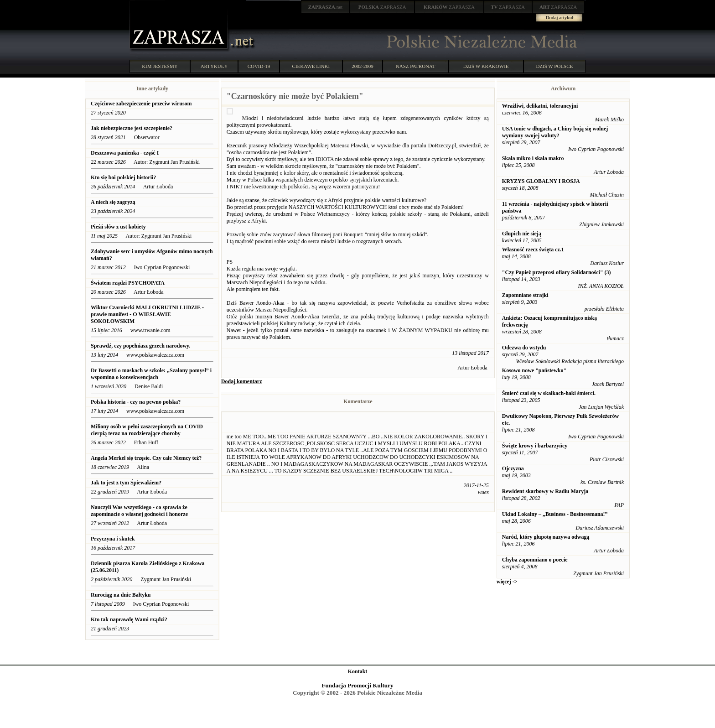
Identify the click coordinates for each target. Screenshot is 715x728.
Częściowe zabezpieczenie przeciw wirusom (141, 104)
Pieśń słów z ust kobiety (118, 227)
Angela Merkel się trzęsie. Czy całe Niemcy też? (146, 458)
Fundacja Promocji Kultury (357, 685)
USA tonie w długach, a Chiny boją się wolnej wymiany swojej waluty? (555, 132)
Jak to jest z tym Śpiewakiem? (126, 483)
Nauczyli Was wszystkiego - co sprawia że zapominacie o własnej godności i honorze (139, 511)
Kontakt (358, 671)
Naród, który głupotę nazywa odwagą (546, 537)
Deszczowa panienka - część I (125, 153)
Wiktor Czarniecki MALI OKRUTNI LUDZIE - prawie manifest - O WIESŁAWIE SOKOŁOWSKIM (147, 314)
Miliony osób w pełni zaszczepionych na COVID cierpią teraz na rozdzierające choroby (147, 430)
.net (326, 7)
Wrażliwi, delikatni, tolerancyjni (540, 106)
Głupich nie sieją (522, 234)
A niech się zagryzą (113, 202)
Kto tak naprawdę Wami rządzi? (129, 619)
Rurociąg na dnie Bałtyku (121, 595)
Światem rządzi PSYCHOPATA (128, 283)
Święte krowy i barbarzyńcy (535, 446)
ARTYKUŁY (214, 66)
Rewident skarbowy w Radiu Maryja (545, 491)
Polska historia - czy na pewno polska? (136, 402)
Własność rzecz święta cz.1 (533, 250)
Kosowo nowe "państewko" (534, 370)
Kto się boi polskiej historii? (123, 177)
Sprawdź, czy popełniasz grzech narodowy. (141, 346)
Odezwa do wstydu (524, 348)
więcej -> (507, 582)
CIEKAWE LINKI (311, 66)
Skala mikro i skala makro (533, 158)
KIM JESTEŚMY (160, 66)
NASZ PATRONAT (416, 66)
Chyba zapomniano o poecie (535, 560)
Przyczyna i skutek (113, 539)
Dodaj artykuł (560, 17)
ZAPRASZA (382, 7)
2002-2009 (363, 66)
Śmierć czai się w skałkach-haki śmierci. (549, 393)
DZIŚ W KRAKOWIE (486, 66)
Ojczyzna (513, 468)
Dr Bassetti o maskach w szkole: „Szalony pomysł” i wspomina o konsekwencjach (151, 374)
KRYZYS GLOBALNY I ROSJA (541, 181)
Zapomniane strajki (525, 295)
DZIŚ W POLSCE (554, 66)
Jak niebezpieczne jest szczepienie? (132, 128)
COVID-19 (259, 66)
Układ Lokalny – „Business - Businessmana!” (555, 514)
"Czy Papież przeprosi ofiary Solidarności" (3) (557, 272)
